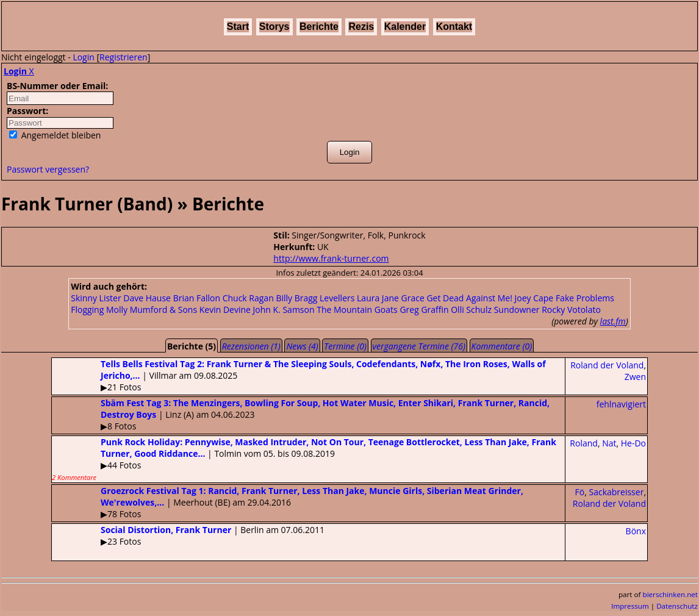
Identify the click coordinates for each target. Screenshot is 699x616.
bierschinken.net (671, 594)
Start (238, 27)
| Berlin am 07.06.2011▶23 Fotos (188, 535)
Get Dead (445, 298)
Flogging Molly (99, 310)
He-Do (633, 443)
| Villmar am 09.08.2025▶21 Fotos (299, 375)
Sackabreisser (616, 492)
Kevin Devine (225, 310)
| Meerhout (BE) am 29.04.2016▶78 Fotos (288, 502)
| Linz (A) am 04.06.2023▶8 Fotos (301, 414)
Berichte (319, 27)
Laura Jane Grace (391, 298)
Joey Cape (534, 298)
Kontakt (454, 27)
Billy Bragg (296, 298)
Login (83, 57)
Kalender (405, 27)
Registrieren (124, 57)
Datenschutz (677, 606)
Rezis (361, 27)
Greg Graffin (424, 310)
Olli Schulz (471, 310)
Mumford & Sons (163, 310)
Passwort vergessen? (48, 169)
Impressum (630, 606)
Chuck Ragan (248, 298)
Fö (580, 492)
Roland (584, 443)
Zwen (635, 377)
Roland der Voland (607, 365)
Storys (274, 27)
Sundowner (517, 310)
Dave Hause (147, 298)
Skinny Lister (96, 298)
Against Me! (489, 298)
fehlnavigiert (621, 404)
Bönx (636, 531)
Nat (609, 443)
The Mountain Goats (357, 310)
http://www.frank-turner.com (331, 258)
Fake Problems (585, 298)
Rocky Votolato (571, 310)
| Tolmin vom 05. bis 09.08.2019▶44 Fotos (304, 459)
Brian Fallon (197, 298)
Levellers (337, 298)
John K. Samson (284, 310)
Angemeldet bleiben (55, 135)
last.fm (613, 321)
